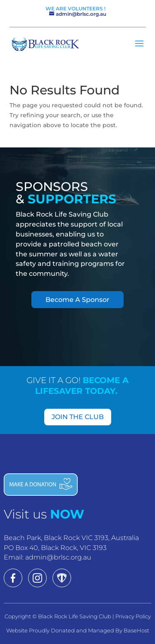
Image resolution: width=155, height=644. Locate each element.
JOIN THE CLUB (78, 417)
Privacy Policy (133, 616)
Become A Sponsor (77, 300)
